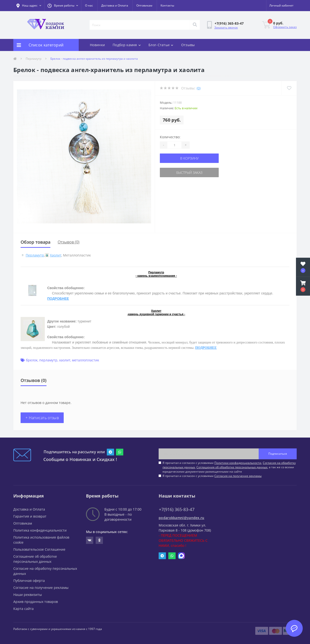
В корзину (189, 158)
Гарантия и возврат (30, 516)
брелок (32, 360)
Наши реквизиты (28, 595)
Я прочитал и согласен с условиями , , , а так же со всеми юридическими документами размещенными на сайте (229, 467)
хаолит (65, 360)
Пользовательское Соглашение (39, 549)
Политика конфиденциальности (40, 530)
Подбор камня (127, 45)
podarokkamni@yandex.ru (182, 518)
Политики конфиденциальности (238, 463)
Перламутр (34, 59)
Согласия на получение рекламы (238, 476)
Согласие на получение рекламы (41, 588)
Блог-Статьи (161, 45)
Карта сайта (23, 609)
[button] (63, 6)
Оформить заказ (285, 27)
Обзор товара (35, 242)
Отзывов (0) (69, 242)
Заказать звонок (226, 27)
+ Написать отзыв (42, 418)
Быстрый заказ (189, 172)
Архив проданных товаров (36, 602)
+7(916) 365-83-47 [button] (177, 509)
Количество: (170, 137)
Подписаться (278, 454)
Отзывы (188, 45)
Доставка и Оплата (115, 5)
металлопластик (85, 360)
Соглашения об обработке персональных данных (232, 467)
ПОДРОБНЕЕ (58, 299)
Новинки (97, 45)
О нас (89, 5)
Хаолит (56, 255)
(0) (199, 88)
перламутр (48, 360)
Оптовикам (144, 5)
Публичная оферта (29, 581)
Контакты (167, 5)
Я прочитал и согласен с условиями (212, 476)
